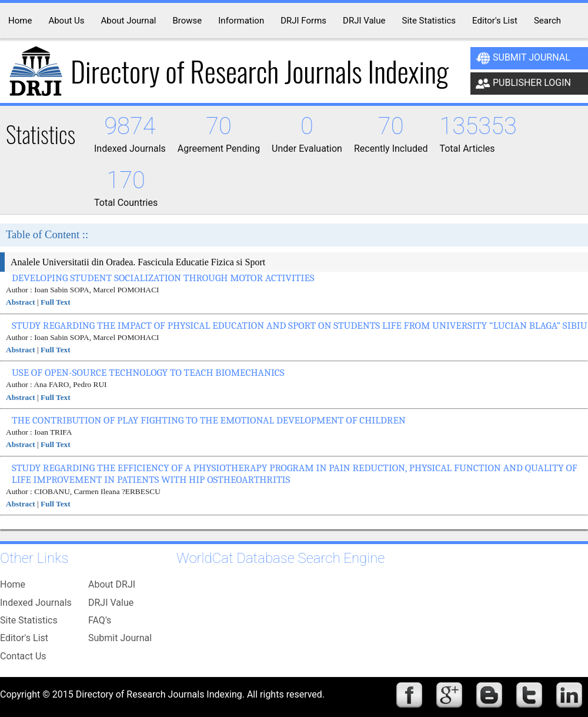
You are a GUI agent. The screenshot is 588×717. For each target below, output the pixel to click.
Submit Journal (523, 58)
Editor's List (24, 638)
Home (13, 584)
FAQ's (100, 620)
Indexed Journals (36, 603)
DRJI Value (111, 603)
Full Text (56, 302)
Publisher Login (523, 84)
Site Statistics (29, 620)
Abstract (21, 302)
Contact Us (23, 656)
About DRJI (112, 584)
